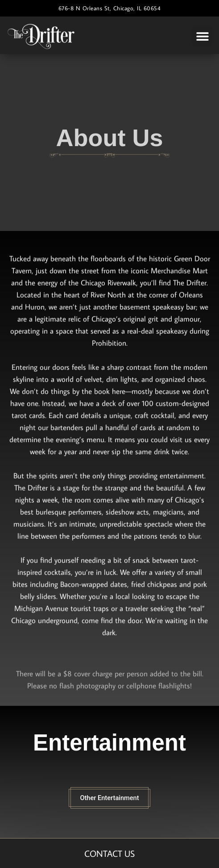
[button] (202, 36)
